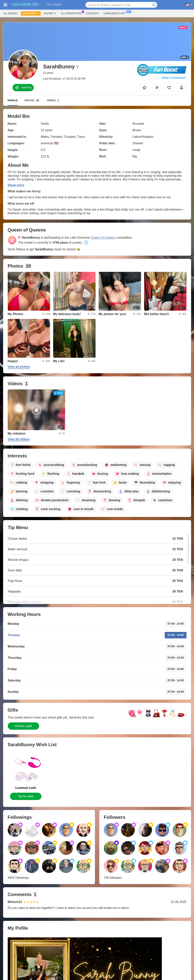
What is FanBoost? (174, 78)
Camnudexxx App (115, 13)
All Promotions (72, 13)
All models (11, 13)
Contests (93, 13)
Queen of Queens (103, 238)
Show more (16, 185)
